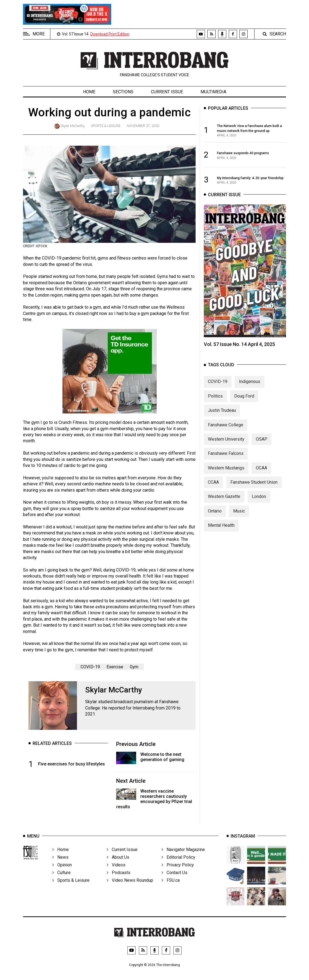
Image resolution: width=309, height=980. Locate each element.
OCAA (261, 473)
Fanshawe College (226, 429)
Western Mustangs (226, 473)
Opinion (62, 873)
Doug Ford (244, 401)
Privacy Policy (178, 873)
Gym (134, 667)
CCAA (213, 487)
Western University (226, 444)
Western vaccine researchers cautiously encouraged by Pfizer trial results (154, 799)
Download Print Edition (110, 34)
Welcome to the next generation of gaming (162, 757)
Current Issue (167, 92)
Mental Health (221, 530)
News (60, 865)
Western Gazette (224, 501)
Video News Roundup (130, 888)
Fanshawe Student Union (254, 487)
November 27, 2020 (143, 126)
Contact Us (174, 881)
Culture (61, 881)
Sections (123, 92)
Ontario (215, 516)
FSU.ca (171, 888)
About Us (118, 865)
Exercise (115, 667)
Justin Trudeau (222, 415)
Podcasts (119, 881)
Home (89, 92)
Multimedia (213, 92)
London (259, 501)
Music (239, 516)
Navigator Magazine (183, 858)
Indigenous (250, 386)
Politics (215, 401)
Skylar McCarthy (73, 126)
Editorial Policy (178, 865)
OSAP (262, 444)
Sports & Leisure (106, 126)
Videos (116, 873)
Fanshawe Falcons (226, 458)
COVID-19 (90, 667)
